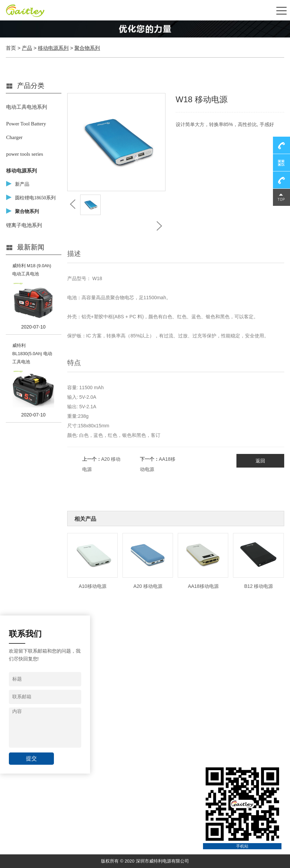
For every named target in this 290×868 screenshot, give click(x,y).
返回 (260, 461)
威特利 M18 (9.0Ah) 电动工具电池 (32, 270)
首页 (11, 48)
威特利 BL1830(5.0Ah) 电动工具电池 (32, 354)
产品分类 (31, 86)
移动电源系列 (53, 48)
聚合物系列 (87, 48)
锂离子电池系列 (24, 225)
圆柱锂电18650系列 (35, 198)
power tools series (25, 154)
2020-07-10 (33, 327)
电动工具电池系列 (27, 107)
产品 (27, 48)
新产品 (22, 184)
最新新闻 (31, 247)
